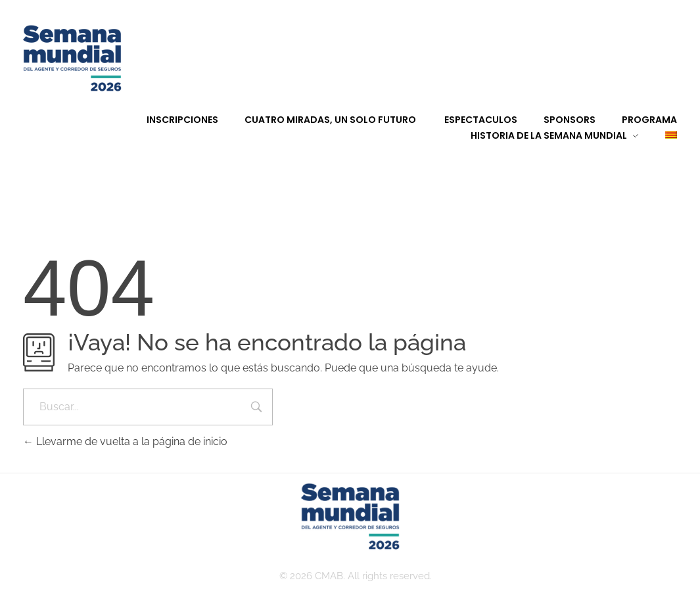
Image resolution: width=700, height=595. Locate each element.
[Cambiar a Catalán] (658, 136)
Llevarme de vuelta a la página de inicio (125, 441)
